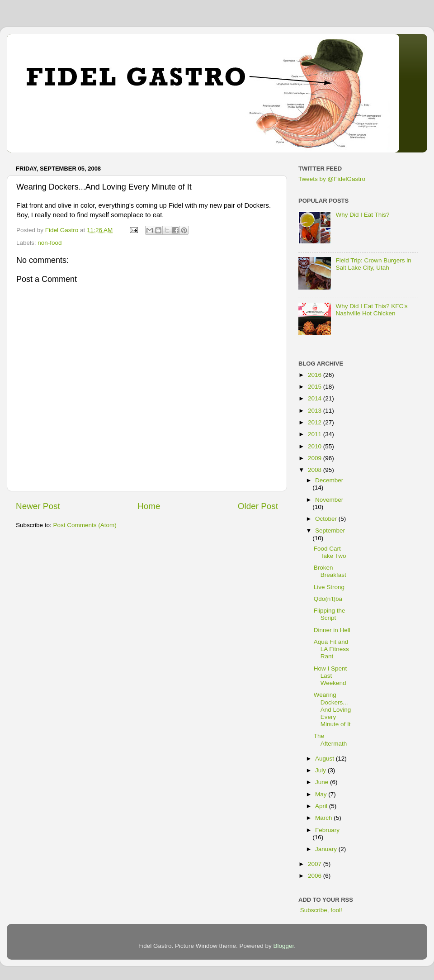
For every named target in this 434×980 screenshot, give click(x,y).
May (322, 794)
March (324, 818)
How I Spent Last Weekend (330, 676)
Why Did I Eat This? (362, 215)
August (325, 759)
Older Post (258, 506)
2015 (316, 387)
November (329, 500)
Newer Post (38, 506)
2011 (316, 434)
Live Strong (329, 587)
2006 (316, 876)
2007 (316, 864)
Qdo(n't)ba (328, 599)
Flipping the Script (330, 614)
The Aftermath (330, 740)
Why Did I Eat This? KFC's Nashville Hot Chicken (371, 310)
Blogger (284, 946)
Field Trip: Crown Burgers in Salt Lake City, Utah (373, 264)
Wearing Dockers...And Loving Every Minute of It (333, 709)
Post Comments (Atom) (85, 525)
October (327, 519)
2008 (316, 470)
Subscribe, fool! (320, 910)
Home (149, 506)
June (323, 782)
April (322, 806)
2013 (316, 411)
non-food (50, 243)
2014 (316, 398)
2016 (316, 375)
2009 (316, 458)
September (330, 530)
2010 (316, 446)
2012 (316, 422)
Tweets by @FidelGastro (332, 179)
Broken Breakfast (330, 571)
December (329, 480)
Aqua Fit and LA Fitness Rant (331, 649)
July (321, 770)
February (327, 830)
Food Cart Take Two (330, 552)
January (327, 849)
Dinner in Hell (332, 630)
